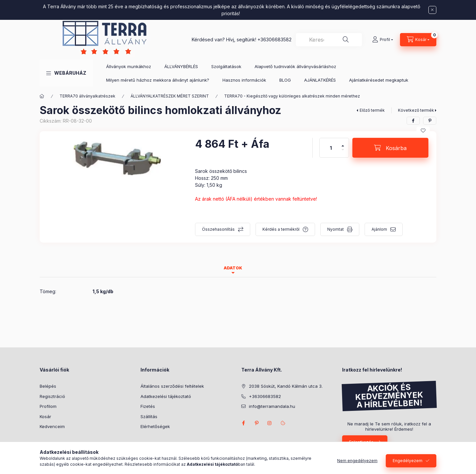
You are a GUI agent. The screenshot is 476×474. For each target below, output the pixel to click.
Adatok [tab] (233, 268)
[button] (66, 73)
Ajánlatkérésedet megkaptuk (379, 80)
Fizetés (148, 406)
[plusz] (343, 143)
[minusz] (343, 153)
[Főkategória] (42, 96)
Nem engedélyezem (357, 461)
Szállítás (149, 416)
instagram (270, 423)
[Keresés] (346, 40)
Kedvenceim (52, 426)
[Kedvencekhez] (423, 131)
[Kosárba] (390, 148)
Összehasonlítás (218, 229)
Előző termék (372, 110)
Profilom (48, 406)
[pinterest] (430, 121)
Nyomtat (336, 229)
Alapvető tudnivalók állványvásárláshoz (295, 66)
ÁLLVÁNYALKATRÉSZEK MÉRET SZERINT (170, 96)
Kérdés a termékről (281, 229)
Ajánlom (379, 229)
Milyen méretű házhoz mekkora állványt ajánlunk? (158, 80)
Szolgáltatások (226, 66)
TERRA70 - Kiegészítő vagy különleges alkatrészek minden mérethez (292, 96)
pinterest (257, 423)
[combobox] (329, 40)
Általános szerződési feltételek (172, 386)
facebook (243, 423)
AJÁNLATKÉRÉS (320, 80)
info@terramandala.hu (272, 406)
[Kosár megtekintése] (418, 40)
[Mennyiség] (331, 148)
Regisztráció (52, 396)
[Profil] (383, 40)
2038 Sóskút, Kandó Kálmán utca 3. (286, 386)
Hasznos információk (244, 80)
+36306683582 (275, 39)
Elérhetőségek (155, 426)
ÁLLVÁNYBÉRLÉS (181, 66)
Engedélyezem (408, 461)
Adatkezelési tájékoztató (166, 396)
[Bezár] (432, 10)
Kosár (45, 416)
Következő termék (416, 110)
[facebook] (413, 121)
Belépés (48, 386)
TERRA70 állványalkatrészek (87, 96)
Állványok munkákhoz (129, 66)
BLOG (285, 80)
